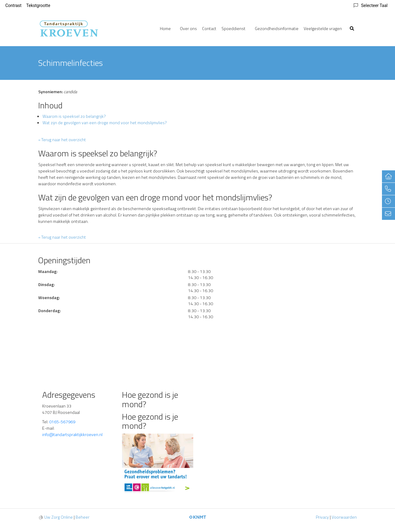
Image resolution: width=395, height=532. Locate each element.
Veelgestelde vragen (323, 28)
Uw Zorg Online (59, 517)
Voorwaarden (344, 517)
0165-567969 (62, 422)
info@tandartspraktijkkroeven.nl (73, 434)
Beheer (83, 517)
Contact (209, 28)
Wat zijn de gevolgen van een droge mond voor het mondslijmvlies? (105, 123)
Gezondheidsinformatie (277, 28)
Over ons (188, 28)
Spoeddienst (233, 28)
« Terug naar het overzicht (62, 140)
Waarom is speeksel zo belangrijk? (74, 116)
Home (165, 28)
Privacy (322, 517)
